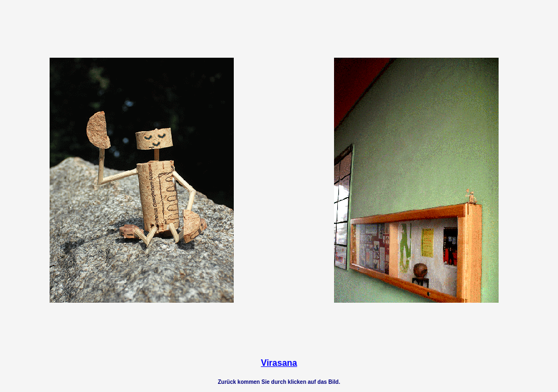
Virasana (279, 363)
